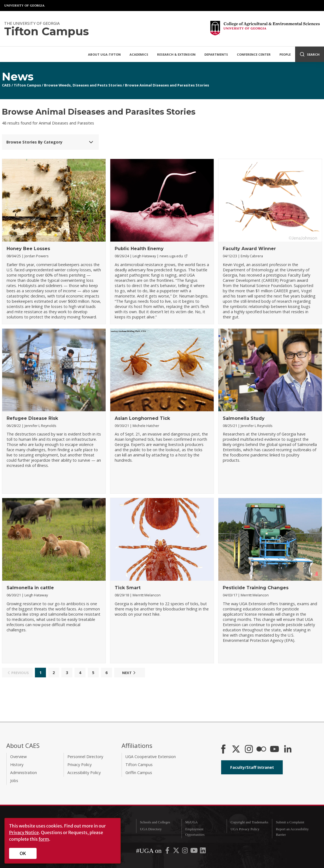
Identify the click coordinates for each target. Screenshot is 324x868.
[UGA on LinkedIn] (203, 852)
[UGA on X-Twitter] (177, 852)
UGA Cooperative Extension (151, 757)
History (17, 765)
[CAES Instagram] (249, 750)
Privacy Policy (79, 765)
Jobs (14, 781)
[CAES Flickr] (261, 750)
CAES (6, 85)
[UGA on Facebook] (168, 852)
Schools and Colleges (155, 822)
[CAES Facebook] (223, 750)
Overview (18, 757)
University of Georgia (25, 6)
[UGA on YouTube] (194, 852)
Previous (17, 673)
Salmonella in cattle (30, 588)
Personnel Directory (85, 757)
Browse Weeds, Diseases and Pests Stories (83, 85)
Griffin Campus (139, 773)
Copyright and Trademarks (249, 822)
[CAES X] (237, 750)
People (285, 54)
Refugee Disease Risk (32, 418)
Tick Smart (128, 588)
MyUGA (191, 822)
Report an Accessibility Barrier (292, 832)
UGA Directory (151, 829)
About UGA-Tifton (104, 54)
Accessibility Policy (84, 773)
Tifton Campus (27, 85)
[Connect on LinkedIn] (288, 750)
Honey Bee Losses (28, 249)
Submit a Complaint (290, 822)
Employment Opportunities (195, 832)
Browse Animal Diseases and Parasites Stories (167, 85)
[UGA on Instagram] (185, 852)
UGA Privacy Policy (245, 829)
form (44, 839)
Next (130, 673)
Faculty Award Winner (249, 249)
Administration (24, 773)
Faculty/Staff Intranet (252, 767)
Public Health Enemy (139, 249)
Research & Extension (176, 54)
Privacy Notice (24, 832)
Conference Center (254, 54)
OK (23, 853)
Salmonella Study (244, 418)
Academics (139, 54)
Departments (216, 54)
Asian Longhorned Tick (142, 418)
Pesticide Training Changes (256, 588)
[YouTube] (274, 750)
